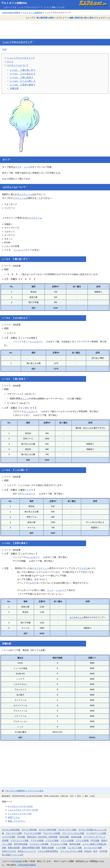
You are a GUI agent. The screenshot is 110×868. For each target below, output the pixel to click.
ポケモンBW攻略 (29, 830)
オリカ (18, 167)
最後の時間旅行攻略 (31, 848)
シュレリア (20, 250)
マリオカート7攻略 (59, 844)
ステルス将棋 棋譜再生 (48, 851)
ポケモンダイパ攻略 (67, 830)
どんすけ (84, 568)
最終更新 (44, 18)
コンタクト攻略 (75, 848)
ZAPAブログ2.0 (9, 851)
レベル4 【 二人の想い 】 (23, 81)
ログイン (104, 18)
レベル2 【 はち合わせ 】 (23, 74)
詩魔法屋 (14, 88)
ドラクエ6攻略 (37, 840)
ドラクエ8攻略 (67, 840)
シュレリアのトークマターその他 (23, 810)
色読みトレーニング (27, 851)
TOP (4, 49)
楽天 (95, 851)
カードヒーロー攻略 (93, 848)
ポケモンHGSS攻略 (11, 830)
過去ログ (93, 18)
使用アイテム (14, 817)
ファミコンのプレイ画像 (71, 851)
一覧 (37, 18)
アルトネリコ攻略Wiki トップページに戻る (24, 791)
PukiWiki (18, 861)
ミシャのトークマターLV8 (19, 814)
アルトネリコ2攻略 (33, 833)
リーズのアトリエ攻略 (96, 833)
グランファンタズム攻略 (73, 833)
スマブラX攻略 (9, 837)
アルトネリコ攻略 (14, 833)
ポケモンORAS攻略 (47, 830)
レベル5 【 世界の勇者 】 (23, 85)
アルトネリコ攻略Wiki (14, 3)
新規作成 (79, 18)
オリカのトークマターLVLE (20, 806)
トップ (31, 18)
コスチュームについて (18, 65)
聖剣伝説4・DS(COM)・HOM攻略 (42, 837)
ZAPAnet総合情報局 (11, 13)
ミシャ (27, 167)
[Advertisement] (55, 28)
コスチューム (9, 187)
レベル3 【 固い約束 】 (22, 77)
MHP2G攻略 (75, 844)
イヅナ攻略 (61, 848)
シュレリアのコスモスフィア (17, 42)
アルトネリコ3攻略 (52, 833)
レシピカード (36, 342)
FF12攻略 (95, 840)
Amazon (88, 851)
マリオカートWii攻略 (39, 844)
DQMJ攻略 (64, 837)
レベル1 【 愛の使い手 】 (23, 70)
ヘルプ (57, 18)
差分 (86, 18)
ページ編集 (69, 18)
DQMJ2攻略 (76, 837)
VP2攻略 (21, 837)
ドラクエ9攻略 (82, 840)
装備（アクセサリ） (17, 821)
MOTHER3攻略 (21, 844)
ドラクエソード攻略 (19, 840)
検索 (51, 18)
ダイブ (10, 62)
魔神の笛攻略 (48, 848)
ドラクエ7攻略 (52, 840)
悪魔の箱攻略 (14, 848)
